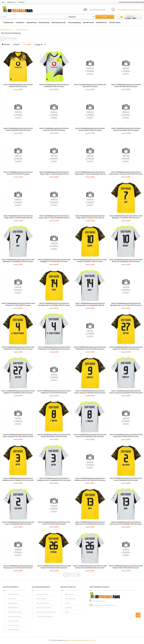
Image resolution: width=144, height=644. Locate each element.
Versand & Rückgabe (44, 608)
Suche (105, 17)
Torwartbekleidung (74, 23)
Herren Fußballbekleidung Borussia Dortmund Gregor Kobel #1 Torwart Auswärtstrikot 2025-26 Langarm (54, 218)
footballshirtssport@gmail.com (130, 10)
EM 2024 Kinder (88, 23)
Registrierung (11, 2)
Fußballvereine (8, 23)
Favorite (6, 44)
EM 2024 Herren (102, 23)
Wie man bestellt (43, 603)
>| (15, 39)
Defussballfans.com (98, 601)
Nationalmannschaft (59, 23)
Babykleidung (31, 23)
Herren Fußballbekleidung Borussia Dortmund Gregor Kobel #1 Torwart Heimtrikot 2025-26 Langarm (18, 218)
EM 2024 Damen (115, 23)
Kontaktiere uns (42, 594)
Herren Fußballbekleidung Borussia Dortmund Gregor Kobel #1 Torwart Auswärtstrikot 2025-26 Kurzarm (90, 174)
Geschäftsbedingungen (45, 616)
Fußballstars (20, 23)
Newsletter (69, 608)
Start (3, 2)
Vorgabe (27, 44)
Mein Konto (69, 594)
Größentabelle (42, 599)
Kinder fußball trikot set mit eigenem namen (81, 640)
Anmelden (21, 2)
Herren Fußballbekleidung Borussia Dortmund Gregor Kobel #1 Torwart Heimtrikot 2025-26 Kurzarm (54, 174)
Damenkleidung (44, 23)
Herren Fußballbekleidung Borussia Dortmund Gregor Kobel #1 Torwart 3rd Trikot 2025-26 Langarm (90, 218)
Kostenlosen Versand (98, 10)
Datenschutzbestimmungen (46, 612)
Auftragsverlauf (71, 599)
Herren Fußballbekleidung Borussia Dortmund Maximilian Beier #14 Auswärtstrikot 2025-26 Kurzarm (90, 305)
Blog (67, 612)
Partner (68, 603)
